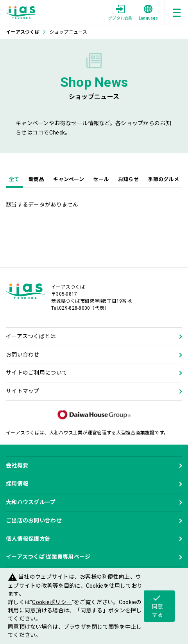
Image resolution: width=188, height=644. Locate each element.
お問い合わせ (23, 355)
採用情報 (17, 484)
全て (14, 179)
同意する (158, 605)
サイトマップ (23, 391)
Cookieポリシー (52, 602)
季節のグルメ (163, 179)
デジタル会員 (120, 13)
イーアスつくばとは (31, 336)
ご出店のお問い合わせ (34, 520)
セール (101, 179)
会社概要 (17, 465)
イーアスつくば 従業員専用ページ (48, 557)
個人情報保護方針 (28, 539)
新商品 (36, 179)
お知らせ (128, 179)
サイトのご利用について (37, 373)
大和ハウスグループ (31, 502)
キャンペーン (69, 179)
